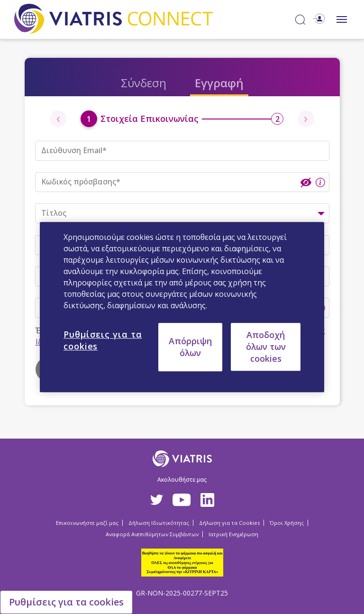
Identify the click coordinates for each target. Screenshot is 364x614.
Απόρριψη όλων (190, 347)
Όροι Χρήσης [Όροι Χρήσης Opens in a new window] (287, 523)
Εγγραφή (219, 83)
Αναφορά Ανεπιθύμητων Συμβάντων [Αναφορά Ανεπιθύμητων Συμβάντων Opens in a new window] (152, 534)
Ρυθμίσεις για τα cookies (66, 602)
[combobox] (182, 213)
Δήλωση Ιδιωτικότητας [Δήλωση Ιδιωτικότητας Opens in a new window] (159, 523)
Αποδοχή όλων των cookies (266, 347)
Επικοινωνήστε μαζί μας (87, 523)
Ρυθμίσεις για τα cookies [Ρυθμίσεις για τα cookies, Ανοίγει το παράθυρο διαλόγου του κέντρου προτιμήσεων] (103, 340)
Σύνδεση (144, 83)
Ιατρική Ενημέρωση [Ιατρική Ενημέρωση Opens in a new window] (233, 534)
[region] (182, 307)
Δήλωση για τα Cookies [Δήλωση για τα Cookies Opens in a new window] (229, 523)
